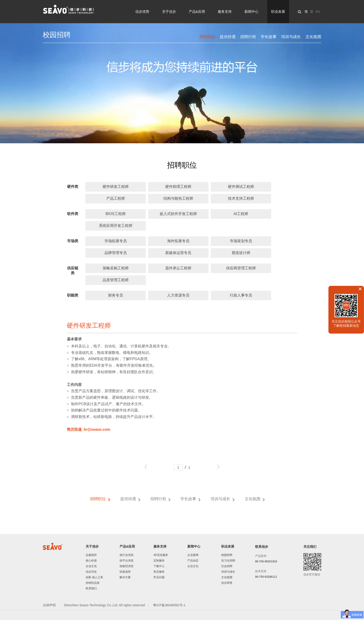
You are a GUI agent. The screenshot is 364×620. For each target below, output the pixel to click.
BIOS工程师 (115, 214)
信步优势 (142, 11)
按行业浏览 (127, 555)
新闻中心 (251, 11)
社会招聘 (227, 566)
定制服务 (159, 561)
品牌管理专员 (116, 253)
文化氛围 (313, 37)
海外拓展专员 (178, 241)
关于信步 (169, 11)
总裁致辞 (91, 555)
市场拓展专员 (116, 241)
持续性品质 (93, 583)
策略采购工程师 (116, 268)
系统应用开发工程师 (116, 226)
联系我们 (91, 588)
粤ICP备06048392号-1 (169, 605)
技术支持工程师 (241, 198)
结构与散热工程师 (178, 198)
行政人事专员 (241, 295)
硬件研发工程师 (116, 187)
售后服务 (159, 572)
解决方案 (125, 577)
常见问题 (159, 577)
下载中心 (159, 566)
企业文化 (91, 566)
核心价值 (91, 561)
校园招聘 (227, 555)
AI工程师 (241, 214)
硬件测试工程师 (241, 187)
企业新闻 (193, 555)
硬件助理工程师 (178, 187)
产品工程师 (116, 198)
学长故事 (269, 37)
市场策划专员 (241, 241)
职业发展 (278, 11)
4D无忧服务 (161, 555)
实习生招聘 (228, 561)
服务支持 (225, 11)
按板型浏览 (127, 566)
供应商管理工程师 (241, 268)
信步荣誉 (227, 583)
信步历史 (91, 572)
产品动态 (193, 561)
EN (318, 12)
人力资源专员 (178, 295)
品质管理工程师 (116, 280)
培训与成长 (291, 37)
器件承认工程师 (178, 268)
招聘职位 (207, 37)
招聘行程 (248, 37)
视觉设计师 (241, 253)
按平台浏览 (127, 561)
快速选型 (125, 572)
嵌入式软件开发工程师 (178, 214)
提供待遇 (228, 37)
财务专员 (116, 295)
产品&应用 (197, 11)
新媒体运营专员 (178, 253)
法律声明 (50, 605)
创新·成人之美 (94, 577)
